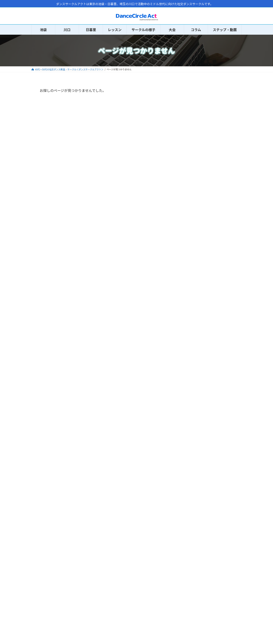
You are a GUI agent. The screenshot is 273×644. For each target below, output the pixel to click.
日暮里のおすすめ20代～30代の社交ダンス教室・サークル (218, 194)
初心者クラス (198, 351)
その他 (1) (194, 247)
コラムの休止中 (212, 168)
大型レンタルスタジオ (205, 510)
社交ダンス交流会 (202, 465)
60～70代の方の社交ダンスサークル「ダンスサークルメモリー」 (218, 129)
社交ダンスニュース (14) (204, 265)
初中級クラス (198, 360)
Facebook (39, 603)
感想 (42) (193, 256)
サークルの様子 (16, 630)
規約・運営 (196, 403)
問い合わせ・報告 (187, 597)
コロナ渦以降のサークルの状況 (218, 149)
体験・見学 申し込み (204, 420)
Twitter (37, 597)
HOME (11, 626)
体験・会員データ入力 (189, 603)
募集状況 (195, 412)
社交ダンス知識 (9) (200, 274)
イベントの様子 (200, 394)
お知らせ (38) (196, 229)
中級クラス (196, 368)
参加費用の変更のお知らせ (218, 104)
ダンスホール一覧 (202, 502)
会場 (191, 386)
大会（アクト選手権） (205, 448)
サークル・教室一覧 (203, 519)
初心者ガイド (14, 637)
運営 (108, 603)
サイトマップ (112, 597)
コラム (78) (195, 238)
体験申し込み (14, 633)
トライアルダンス (201, 457)
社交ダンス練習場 (202, 493)
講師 (191, 377)
